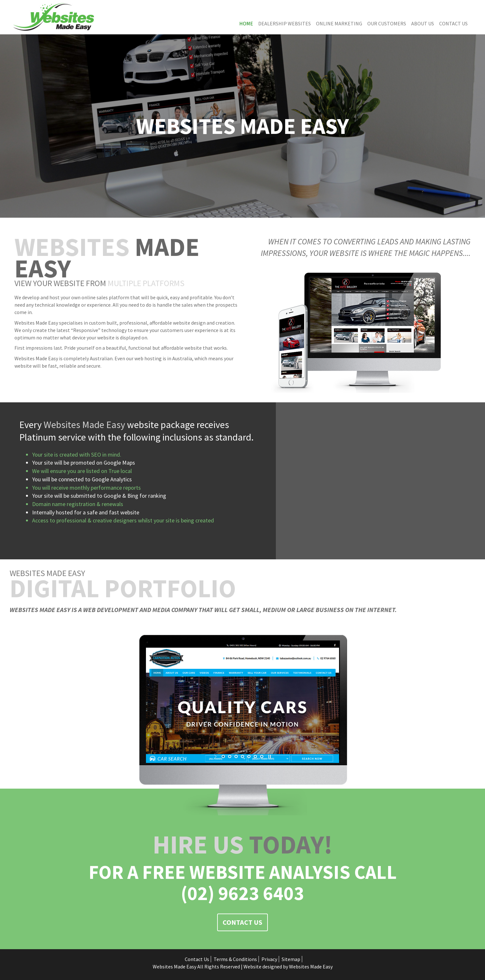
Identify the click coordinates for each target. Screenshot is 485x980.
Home (246, 23)
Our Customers (387, 23)
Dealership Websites (285, 23)
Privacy (269, 959)
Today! (242, 844)
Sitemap (291, 959)
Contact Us (453, 23)
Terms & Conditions (235, 959)
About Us (423, 23)
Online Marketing (339, 23)
